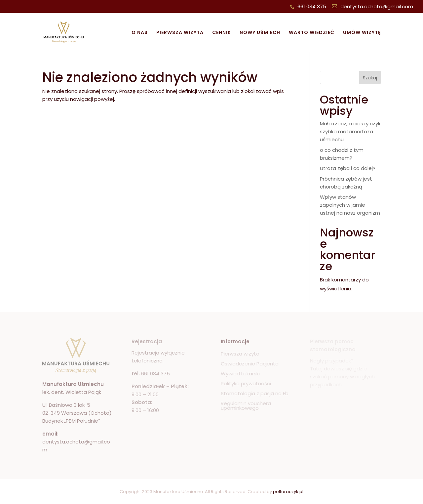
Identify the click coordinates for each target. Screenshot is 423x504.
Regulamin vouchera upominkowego (246, 406)
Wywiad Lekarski (240, 374)
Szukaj (370, 78)
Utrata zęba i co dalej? (348, 168)
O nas (140, 33)
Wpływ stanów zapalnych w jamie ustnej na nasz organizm (350, 205)
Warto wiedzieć (312, 33)
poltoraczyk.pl (288, 492)
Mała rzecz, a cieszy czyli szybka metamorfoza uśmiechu (350, 131)
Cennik (222, 33)
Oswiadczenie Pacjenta (250, 364)
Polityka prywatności (246, 384)
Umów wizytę (362, 33)
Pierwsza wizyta (180, 33)
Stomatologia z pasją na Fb (255, 394)
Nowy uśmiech (260, 33)
